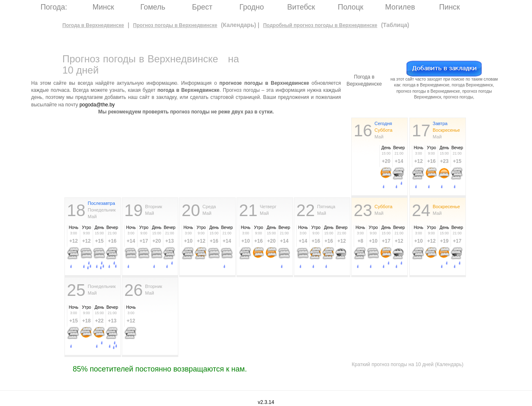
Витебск (301, 7)
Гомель (153, 7)
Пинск (450, 7)
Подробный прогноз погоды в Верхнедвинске (320, 25)
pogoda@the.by (97, 105)
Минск (103, 7)
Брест (202, 7)
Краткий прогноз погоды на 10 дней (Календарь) (408, 364)
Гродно (252, 7)
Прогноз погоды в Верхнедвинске (175, 25)
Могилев (400, 7)
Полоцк (351, 7)
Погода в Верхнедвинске (93, 25)
